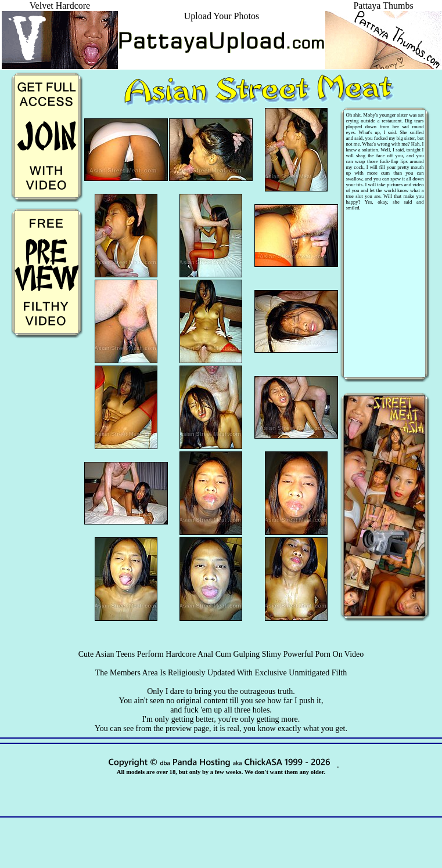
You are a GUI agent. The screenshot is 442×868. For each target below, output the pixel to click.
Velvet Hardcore (60, 11)
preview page (187, 728)
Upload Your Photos (222, 16)
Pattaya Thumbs (383, 11)
